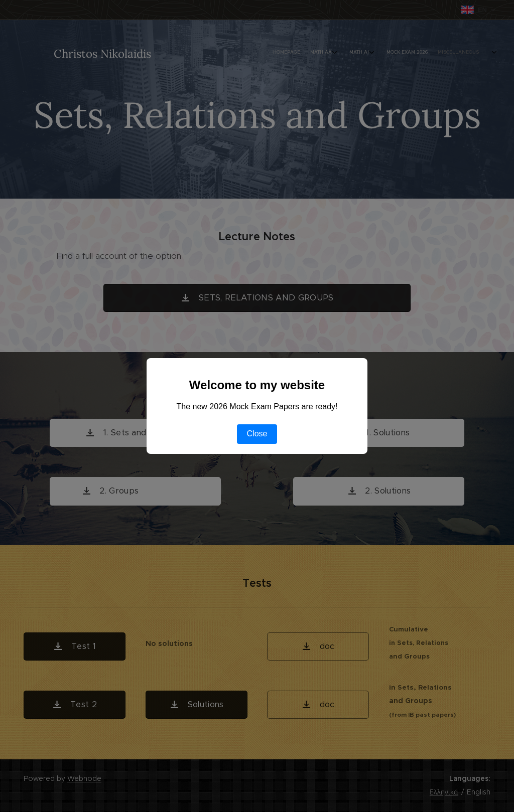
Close (257, 434)
